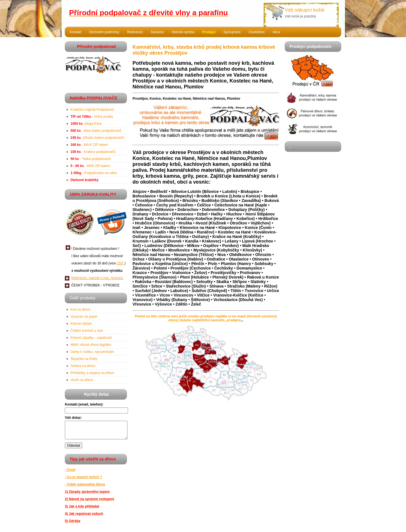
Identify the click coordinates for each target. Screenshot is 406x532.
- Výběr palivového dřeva (85, 488)
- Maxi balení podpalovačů (96, 131)
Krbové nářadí (81, 324)
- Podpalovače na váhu (94, 173)
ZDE (120, 263)
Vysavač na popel (84, 317)
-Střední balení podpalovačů (97, 138)
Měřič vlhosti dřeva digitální (91, 345)
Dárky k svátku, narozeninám (92, 352)
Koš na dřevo (80, 310)
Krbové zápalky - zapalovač (91, 338)
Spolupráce (232, 32)
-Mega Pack (86, 124)
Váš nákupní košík (305, 10)
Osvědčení (256, 32)
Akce (276, 32)
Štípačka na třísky (84, 359)
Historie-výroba (183, 32)
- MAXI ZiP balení (89, 145)
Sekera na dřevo (83, 366)
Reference (135, 32)
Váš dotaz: (73, 418)
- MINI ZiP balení (90, 166)
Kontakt (75, 32)
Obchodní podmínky (104, 32)
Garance (157, 32)
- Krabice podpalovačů (93, 152)
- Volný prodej (92, 117)
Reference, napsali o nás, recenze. (97, 278)
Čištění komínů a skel (87, 331)
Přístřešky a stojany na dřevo (92, 373)
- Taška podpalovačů (91, 159)
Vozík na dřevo (82, 380)
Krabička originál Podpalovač (92, 110)
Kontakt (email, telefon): (84, 404)
